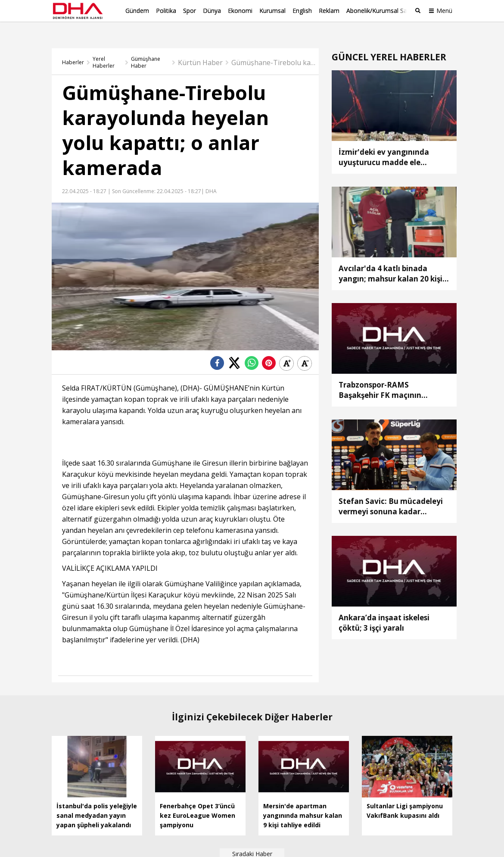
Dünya (212, 11)
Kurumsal (272, 11)
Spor (190, 11)
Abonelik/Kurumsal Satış (380, 11)
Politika (166, 11)
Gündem (137, 11)
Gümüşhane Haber (146, 49)
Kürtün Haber (200, 49)
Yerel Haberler (104, 49)
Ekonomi (240, 11)
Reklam (329, 11)
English (302, 11)
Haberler (73, 49)
